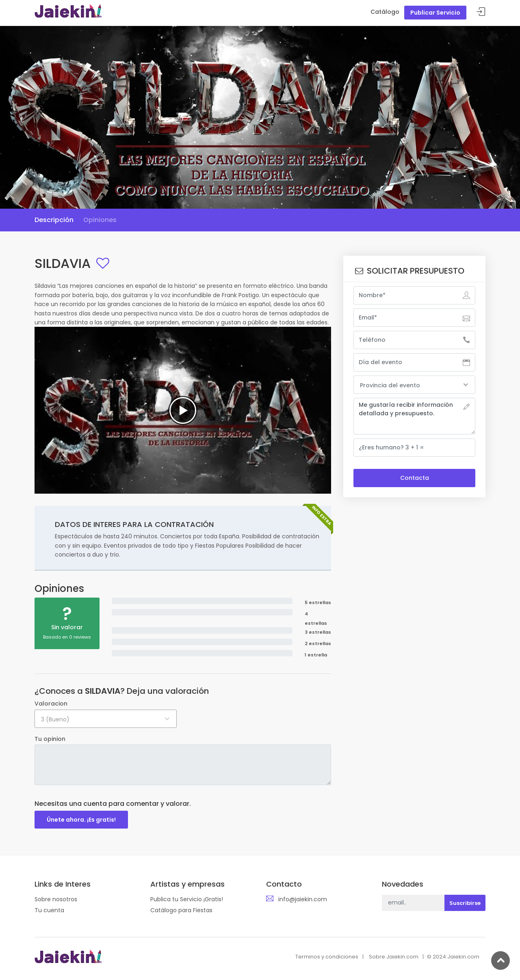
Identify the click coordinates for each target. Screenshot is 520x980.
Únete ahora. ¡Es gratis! (81, 820)
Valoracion (51, 704)
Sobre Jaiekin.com (394, 957)
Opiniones (100, 220)
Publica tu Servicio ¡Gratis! (187, 899)
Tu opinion (50, 739)
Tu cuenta (49, 910)
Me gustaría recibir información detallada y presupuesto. (414, 416)
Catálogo (385, 12)
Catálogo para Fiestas (181, 910)
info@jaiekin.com (303, 899)
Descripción (54, 220)
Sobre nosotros (56, 899)
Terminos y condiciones (327, 957)
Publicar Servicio (435, 13)
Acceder (481, 12)
